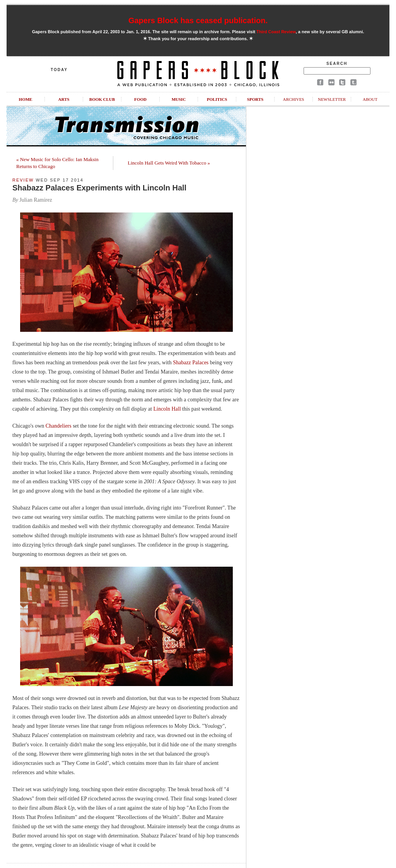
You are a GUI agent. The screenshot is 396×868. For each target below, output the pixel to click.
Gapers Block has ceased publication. (198, 20)
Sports (255, 99)
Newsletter (332, 99)
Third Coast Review (276, 32)
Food (140, 99)
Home (26, 99)
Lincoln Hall (167, 409)
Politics (217, 99)
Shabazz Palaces (191, 363)
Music (179, 99)
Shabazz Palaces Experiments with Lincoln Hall (99, 188)
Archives (293, 99)
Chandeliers (59, 426)
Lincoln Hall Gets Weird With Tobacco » (169, 163)
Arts (64, 99)
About (370, 99)
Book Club (102, 99)
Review (23, 180)
